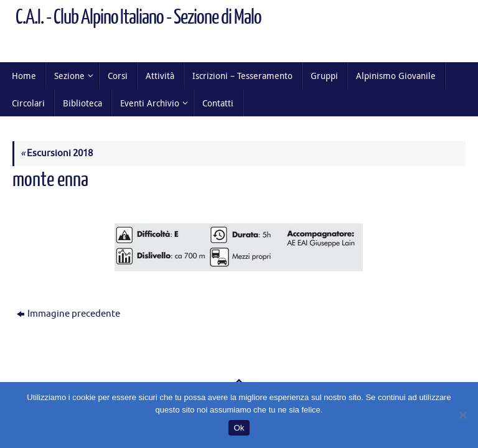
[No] (462, 415)
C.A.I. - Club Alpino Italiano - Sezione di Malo (138, 17)
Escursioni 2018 (57, 153)
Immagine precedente (68, 314)
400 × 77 (141, 202)
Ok (239, 428)
